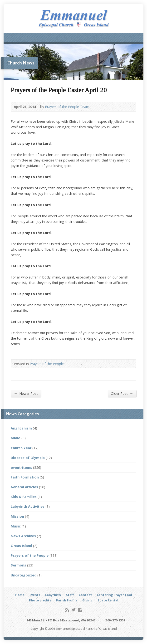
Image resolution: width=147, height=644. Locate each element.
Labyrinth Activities (28, 506)
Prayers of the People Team (67, 107)
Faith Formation (25, 477)
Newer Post (26, 393)
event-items (21, 467)
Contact (85, 595)
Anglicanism (21, 428)
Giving (87, 600)
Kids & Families (24, 497)
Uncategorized (24, 575)
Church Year (21, 448)
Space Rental (108, 600)
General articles (24, 487)
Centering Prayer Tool (114, 595)
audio (16, 438)
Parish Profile (67, 600)
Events (35, 595)
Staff (70, 595)
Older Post (122, 393)
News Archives (23, 536)
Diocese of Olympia (28, 458)
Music (16, 526)
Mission (17, 516)
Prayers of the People (47, 364)
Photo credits (40, 600)
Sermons (18, 565)
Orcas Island (21, 546)
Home (20, 595)
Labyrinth (53, 595)
